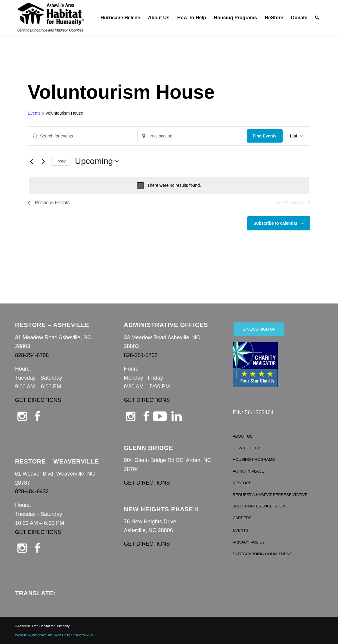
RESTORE (242, 483)
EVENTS (240, 530)
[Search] (317, 18)
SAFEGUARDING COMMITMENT (262, 554)
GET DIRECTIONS (38, 400)
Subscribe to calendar (275, 223)
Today (61, 161)
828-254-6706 (32, 355)
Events (34, 113)
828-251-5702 (141, 355)
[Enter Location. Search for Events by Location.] (192, 136)
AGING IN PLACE (248, 471)
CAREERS (242, 518)
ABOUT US (243, 436)
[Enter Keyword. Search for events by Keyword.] (83, 136)
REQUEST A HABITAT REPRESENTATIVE (270, 495)
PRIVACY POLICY (249, 542)
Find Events (265, 136)
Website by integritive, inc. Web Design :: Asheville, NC (55, 635)
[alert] (169, 185)
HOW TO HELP (246, 448)
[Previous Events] (31, 161)
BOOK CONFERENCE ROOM (259, 506)
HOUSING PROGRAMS (254, 459)
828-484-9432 (32, 491)
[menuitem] (120, 18)
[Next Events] (43, 161)
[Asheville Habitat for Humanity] (51, 18)
